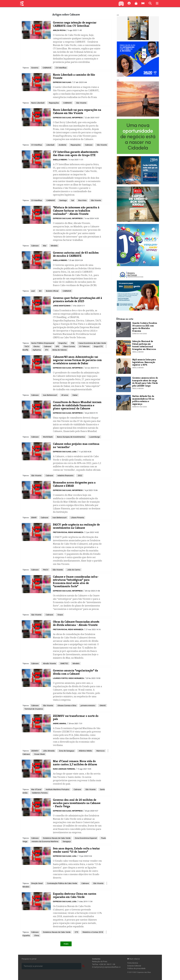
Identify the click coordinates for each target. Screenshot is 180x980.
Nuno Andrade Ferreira (64, 769)
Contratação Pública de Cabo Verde (62, 883)
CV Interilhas (61, 68)
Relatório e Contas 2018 (93, 932)
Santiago (63, 200)
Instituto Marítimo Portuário (57, 789)
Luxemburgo (94, 437)
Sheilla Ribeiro (60, 160)
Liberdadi (50, 145)
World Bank (48, 437)
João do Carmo (73, 570)
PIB (72, 343)
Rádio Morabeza (76, 532)
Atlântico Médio (85, 751)
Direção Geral (37, 883)
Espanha (26, 935)
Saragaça (66, 841)
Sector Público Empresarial (43, 343)
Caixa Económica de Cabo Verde (92, 343)
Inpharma (36, 350)
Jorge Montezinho (62, 306)
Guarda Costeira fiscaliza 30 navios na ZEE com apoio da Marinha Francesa (145, 327)
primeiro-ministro (88, 705)
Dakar (75, 395)
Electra (36, 346)
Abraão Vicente (49, 663)
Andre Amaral (60, 724)
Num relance (134, 959)
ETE (76, 932)
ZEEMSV (35, 751)
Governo (35, 68)
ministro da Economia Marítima (45, 841)
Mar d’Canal (36, 789)
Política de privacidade (136, 968)
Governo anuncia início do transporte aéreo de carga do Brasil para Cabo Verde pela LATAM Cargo (145, 382)
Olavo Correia (69, 346)
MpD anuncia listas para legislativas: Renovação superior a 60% (144, 362)
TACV (27, 346)
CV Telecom (84, 346)
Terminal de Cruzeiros (34, 709)
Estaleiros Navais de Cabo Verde (57, 838)
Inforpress (77, 118)
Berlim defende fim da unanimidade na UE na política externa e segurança (143, 400)
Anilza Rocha (59, 30)
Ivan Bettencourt (50, 395)
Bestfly (25, 350)
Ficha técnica (133, 963)
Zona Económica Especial (86, 838)
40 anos (65, 395)
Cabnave (88, 145)
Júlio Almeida (49, 751)
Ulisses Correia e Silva (67, 705)
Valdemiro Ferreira (39, 793)
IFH (46, 350)
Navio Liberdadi (38, 103)
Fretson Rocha (60, 532)
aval (33, 291)
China (36, 935)
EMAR (34, 517)
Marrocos (100, 751)
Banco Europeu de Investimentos (71, 437)
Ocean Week (39, 754)
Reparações (54, 103)
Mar (44, 246)
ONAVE (102, 705)
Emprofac (62, 343)
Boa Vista (82, 200)
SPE (57, 346)
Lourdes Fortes (60, 678)
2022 (80, 475)
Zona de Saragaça (66, 751)
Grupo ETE (98, 346)
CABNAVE (47, 68)
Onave (60, 615)
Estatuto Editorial (134, 966)
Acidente (62, 145)
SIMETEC (64, 663)
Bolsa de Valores (59, 350)
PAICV (45, 570)
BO (40, 291)
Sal (72, 200)
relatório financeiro (65, 475)
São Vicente (81, 103)
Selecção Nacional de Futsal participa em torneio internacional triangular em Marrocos (144, 345)
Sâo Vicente (36, 615)
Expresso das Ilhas (62, 82)
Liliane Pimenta (77, 517)
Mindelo (54, 246)
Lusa (74, 452)
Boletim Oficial (52, 291)
